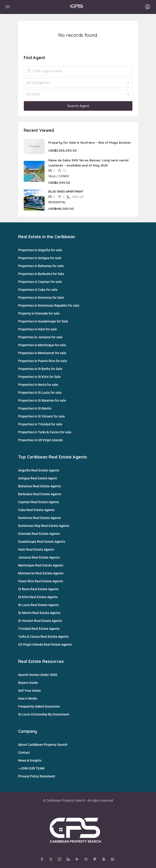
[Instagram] (60, 859)
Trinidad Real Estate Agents (39, 629)
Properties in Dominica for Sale (41, 298)
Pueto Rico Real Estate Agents (41, 581)
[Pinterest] (96, 859)
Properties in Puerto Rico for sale (43, 361)
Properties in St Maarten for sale (42, 400)
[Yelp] (105, 859)
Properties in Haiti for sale (38, 329)
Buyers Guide (28, 683)
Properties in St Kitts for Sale (39, 377)
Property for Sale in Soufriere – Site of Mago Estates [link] (90, 142)
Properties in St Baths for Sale (40, 369)
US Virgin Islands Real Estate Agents (45, 644)
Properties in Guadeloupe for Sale (43, 321)
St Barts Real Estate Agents (38, 589)
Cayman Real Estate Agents (39, 502)
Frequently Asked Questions (39, 706)
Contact (24, 753)
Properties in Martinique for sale (42, 345)
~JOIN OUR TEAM (31, 768)
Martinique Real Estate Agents (41, 565)
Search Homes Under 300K (38, 675)
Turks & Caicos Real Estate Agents (43, 637)
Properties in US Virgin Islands (40, 440)
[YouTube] (87, 859)
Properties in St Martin (35, 408)
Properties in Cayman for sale (40, 282)
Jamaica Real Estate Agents (39, 557)
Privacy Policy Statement (37, 776)
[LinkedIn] (69, 859)
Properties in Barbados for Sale (41, 274)
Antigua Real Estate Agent (38, 478)
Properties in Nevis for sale (38, 385)
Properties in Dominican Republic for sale (49, 305)
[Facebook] (43, 859)
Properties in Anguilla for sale (40, 250)
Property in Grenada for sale (39, 313)
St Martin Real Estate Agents (39, 613)
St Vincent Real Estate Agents (40, 621)
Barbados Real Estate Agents (40, 494)
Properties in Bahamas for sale (41, 266)
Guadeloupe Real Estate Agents (42, 542)
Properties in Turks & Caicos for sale (45, 432)
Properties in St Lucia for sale (40, 393)
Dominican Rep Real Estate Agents (44, 526)
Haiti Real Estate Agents (36, 549)
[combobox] (78, 83)
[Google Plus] (78, 859)
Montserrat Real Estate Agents (41, 573)
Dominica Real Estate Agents (40, 518)
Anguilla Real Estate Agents (39, 470)
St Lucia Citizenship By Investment (44, 714)
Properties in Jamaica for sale (40, 337)
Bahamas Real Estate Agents (40, 486)
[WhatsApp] (113, 859)
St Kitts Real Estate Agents (38, 597)
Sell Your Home (30, 691)
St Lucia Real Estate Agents (38, 605)
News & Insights (30, 760)
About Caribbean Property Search (43, 745)
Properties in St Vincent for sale (41, 416)
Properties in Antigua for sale (40, 258)
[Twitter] (52, 859)
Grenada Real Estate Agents (39, 534)
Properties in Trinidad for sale (40, 424)
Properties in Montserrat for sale (42, 353)
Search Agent (78, 106)
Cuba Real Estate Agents (36, 510)
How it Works (28, 698)
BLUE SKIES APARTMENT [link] (66, 191)
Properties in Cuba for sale (38, 290)
